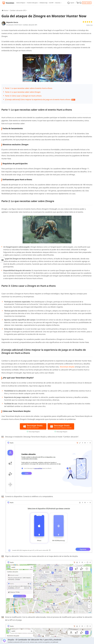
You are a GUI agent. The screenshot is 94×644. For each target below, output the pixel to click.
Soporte (71, 3)
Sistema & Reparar (21, 3)
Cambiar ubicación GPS (30, 25)
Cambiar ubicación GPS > (19, 10)
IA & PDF (51, 3)
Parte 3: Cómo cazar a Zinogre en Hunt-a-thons (23, 96)
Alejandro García (12, 22)
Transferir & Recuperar (32, 3)
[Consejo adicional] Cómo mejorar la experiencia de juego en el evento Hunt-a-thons (38, 99)
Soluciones (58, 3)
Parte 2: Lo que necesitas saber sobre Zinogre (23, 92)
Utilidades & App (44, 3)
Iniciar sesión (87, 3)
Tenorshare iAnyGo (67, 367)
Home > (6, 10)
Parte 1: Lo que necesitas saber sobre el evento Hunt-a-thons (29, 88)
